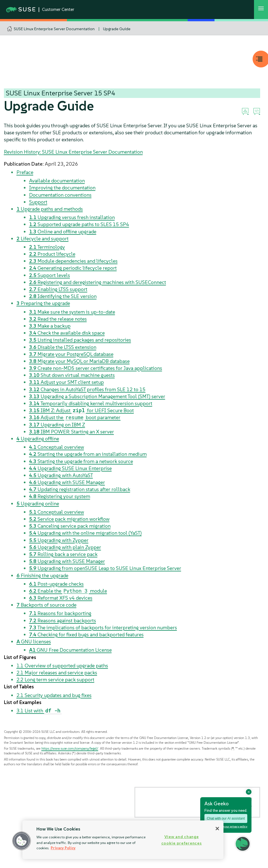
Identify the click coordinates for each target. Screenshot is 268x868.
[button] (22, 841)
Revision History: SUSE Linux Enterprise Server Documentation (73, 152)
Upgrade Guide (117, 29)
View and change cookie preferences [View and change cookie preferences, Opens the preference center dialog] (182, 840)
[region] (123, 840)
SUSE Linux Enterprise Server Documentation (54, 29)
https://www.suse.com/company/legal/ (70, 748)
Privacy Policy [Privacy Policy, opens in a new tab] (63, 848)
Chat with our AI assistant (226, 818)
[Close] (217, 829)
